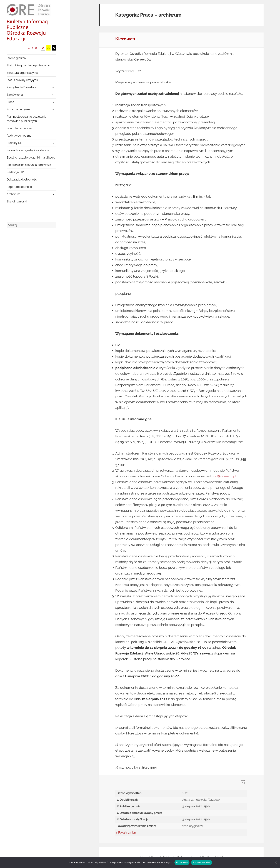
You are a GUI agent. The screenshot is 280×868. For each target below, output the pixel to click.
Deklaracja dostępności (22, 180)
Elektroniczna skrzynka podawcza (29, 165)
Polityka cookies (202, 862)
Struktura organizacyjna (22, 73)
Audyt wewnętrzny (19, 136)
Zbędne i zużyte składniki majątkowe (31, 158)
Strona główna (16, 58)
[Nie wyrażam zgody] (276, 862)
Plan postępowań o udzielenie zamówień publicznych (26, 119)
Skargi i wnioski (17, 201)
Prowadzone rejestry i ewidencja (28, 150)
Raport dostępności (19, 187)
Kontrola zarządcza (19, 128)
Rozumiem (182, 862)
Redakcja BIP (15, 172)
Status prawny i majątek (22, 80)
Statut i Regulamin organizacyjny (28, 65)
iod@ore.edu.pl (224, 476)
